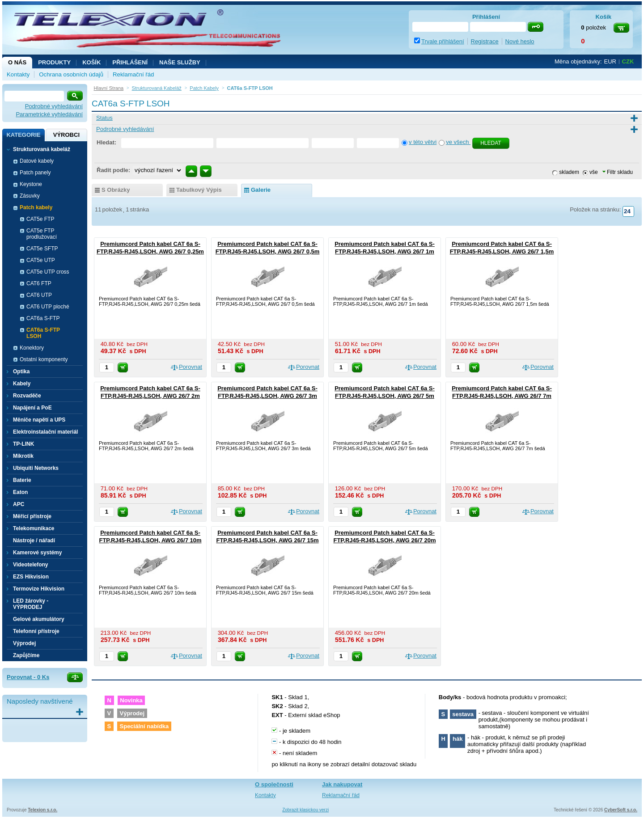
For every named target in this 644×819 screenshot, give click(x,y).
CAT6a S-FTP (43, 318)
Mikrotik (23, 456)
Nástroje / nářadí (34, 540)
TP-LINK (23, 444)
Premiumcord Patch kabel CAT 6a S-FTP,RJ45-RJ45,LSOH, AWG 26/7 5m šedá (385, 396)
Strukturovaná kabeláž (42, 149)
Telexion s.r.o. (42, 810)
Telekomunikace (34, 528)
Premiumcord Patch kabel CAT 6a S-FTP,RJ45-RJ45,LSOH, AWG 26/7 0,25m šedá (150, 251)
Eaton (20, 492)
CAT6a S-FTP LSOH (43, 333)
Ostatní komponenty (44, 359)
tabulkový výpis (199, 190)
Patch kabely (36, 207)
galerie (261, 190)
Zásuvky (30, 196)
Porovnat (191, 367)
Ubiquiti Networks (36, 468)
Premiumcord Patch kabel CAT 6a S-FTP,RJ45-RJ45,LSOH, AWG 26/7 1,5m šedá (502, 251)
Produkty (54, 62)
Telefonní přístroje (36, 631)
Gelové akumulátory (39, 619)
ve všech (458, 142)
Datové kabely (37, 161)
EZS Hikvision (31, 577)
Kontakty (18, 74)
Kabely (22, 384)
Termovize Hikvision (39, 589)
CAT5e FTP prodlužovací (42, 234)
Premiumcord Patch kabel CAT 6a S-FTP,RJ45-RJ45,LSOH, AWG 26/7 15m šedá (267, 540)
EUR (610, 61)
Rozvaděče (27, 396)
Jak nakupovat (342, 784)
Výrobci (66, 135)
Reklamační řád (133, 74)
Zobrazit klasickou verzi (305, 810)
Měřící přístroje (32, 516)
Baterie (22, 480)
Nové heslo (520, 41)
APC (19, 504)
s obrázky (116, 190)
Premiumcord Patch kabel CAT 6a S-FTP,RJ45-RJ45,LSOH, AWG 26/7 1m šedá (385, 251)
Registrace (485, 41)
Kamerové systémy (37, 553)
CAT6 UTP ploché (48, 307)
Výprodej (24, 643)
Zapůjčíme (26, 655)
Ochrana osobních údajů (71, 74)
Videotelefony (30, 565)
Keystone (31, 184)
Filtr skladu (618, 172)
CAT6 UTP (39, 295)
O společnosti (274, 784)
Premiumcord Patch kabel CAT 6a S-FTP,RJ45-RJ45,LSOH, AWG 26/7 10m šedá (150, 540)
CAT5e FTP (40, 219)
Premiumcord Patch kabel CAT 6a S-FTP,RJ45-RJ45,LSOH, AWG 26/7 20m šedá (384, 540)
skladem (569, 172)
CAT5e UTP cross (48, 272)
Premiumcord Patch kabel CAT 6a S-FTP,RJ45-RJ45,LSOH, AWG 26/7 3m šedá (267, 396)
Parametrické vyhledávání (49, 114)
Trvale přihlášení (443, 41)
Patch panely (35, 173)
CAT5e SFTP (42, 249)
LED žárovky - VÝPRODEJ (31, 604)
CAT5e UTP (41, 260)
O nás (17, 62)
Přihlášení (130, 62)
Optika (21, 372)
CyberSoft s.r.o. (621, 810)
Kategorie (23, 135)
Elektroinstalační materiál (45, 432)
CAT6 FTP (39, 283)
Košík (91, 62)
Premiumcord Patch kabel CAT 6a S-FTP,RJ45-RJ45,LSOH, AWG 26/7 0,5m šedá (268, 251)
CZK (628, 61)
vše (594, 172)
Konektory (32, 348)
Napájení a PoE (32, 408)
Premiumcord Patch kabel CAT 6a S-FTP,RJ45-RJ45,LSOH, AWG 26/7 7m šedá (502, 396)
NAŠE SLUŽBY (180, 62)
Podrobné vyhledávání (54, 106)
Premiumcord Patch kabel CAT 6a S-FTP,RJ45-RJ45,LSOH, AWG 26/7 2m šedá (150, 396)
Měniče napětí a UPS (39, 420)
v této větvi (423, 142)
